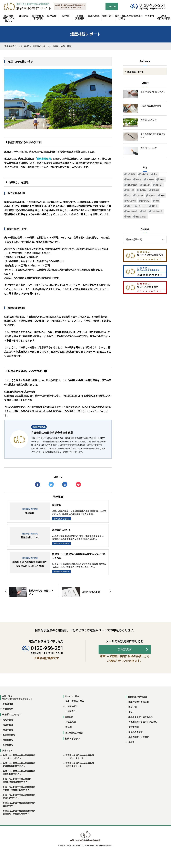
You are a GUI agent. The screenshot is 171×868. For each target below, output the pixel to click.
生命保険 (140, 197)
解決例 (69, 735)
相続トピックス (73, 747)
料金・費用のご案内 (75, 710)
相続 (163, 197)
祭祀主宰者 (131, 202)
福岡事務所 (8, 749)
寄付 (155, 176)
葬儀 (157, 202)
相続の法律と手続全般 (139, 711)
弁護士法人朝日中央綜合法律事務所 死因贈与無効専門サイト (18, 774)
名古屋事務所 (9, 744)
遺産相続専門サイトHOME (17, 48)
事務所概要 (8, 712)
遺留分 (130, 207)
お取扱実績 (71, 730)
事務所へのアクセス (12, 723)
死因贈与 (150, 181)
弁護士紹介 (8, 717)
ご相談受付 (71, 720)
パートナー (142, 207)
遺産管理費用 (132, 186)
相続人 (155, 207)
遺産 (129, 218)
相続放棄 (131, 191)
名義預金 (145, 176)
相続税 (131, 751)
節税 (129, 197)
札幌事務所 (8, 754)
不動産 (162, 181)
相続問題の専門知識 (138, 705)
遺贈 (129, 181)
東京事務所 (8, 728)
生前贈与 (143, 191)
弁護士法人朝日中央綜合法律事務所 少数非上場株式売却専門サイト (18, 797)
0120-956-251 (152, 5)
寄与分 (139, 181)
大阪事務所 (8, 734)
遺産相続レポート (41, 48)
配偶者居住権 (44, 160)
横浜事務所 (8, 739)
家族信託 (159, 186)
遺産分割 (147, 186)
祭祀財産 (152, 197)
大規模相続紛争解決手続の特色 (143, 731)
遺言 (145, 213)
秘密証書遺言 (141, 218)
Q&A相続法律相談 (74, 741)
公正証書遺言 (157, 213)
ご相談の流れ (72, 715)
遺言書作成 (133, 736)
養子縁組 (155, 191)
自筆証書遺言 (132, 213)
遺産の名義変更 (135, 741)
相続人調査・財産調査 (139, 746)
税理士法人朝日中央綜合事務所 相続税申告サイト (78, 774)
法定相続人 (146, 202)
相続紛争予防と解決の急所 (141, 726)
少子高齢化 (131, 176)
